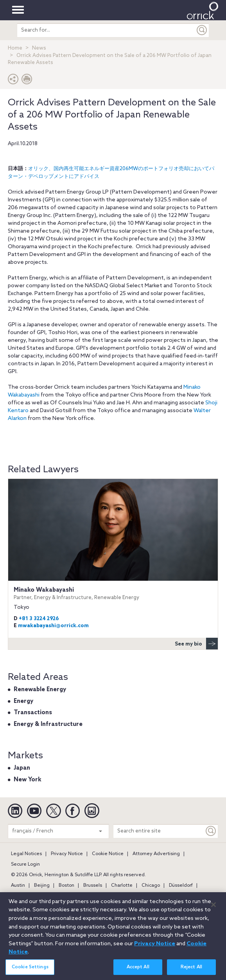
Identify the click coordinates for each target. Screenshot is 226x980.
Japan (22, 768)
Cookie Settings (30, 971)
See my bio (196, 644)
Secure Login (25, 864)
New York (28, 780)
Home (15, 48)
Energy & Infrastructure (48, 724)
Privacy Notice (67, 854)
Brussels (93, 886)
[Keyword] (211, 831)
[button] (13, 81)
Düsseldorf (181, 886)
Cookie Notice (108, 854)
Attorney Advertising (156, 854)
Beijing (42, 886)
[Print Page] (27, 81)
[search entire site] (106, 30)
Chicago (151, 886)
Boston (66, 886)
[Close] (213, 909)
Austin (18, 886)
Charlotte (122, 886)
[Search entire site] (159, 831)
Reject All (191, 971)
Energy (23, 701)
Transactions (33, 713)
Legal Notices (26, 854)
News (39, 48)
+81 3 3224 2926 (39, 619)
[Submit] (202, 30)
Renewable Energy (40, 690)
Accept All (138, 971)
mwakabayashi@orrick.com (53, 626)
